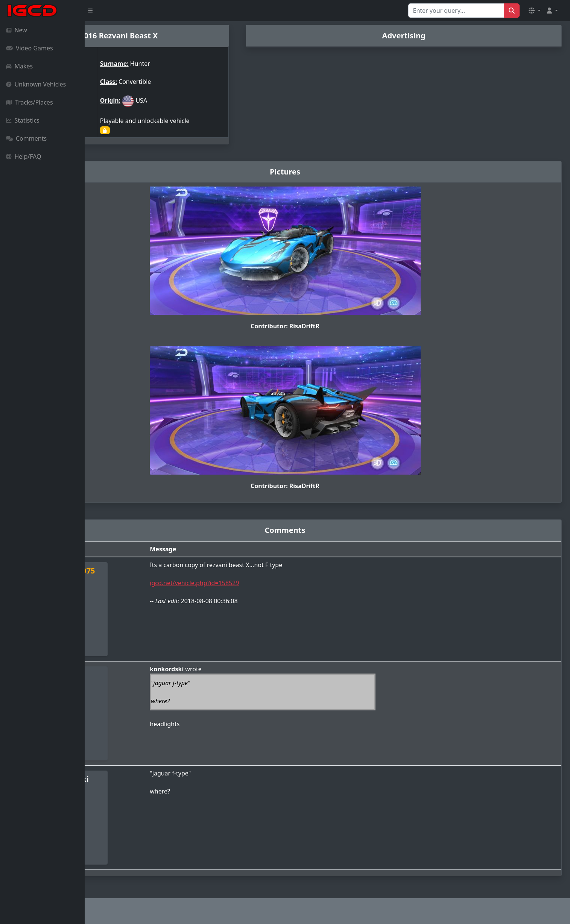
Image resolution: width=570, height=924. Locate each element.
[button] (535, 11)
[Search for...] (456, 11)
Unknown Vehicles (36, 84)
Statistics (23, 120)
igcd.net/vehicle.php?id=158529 (258, 583)
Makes (19, 66)
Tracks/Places (30, 102)
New (17, 30)
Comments (26, 138)
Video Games (30, 48)
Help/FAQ (24, 156)
